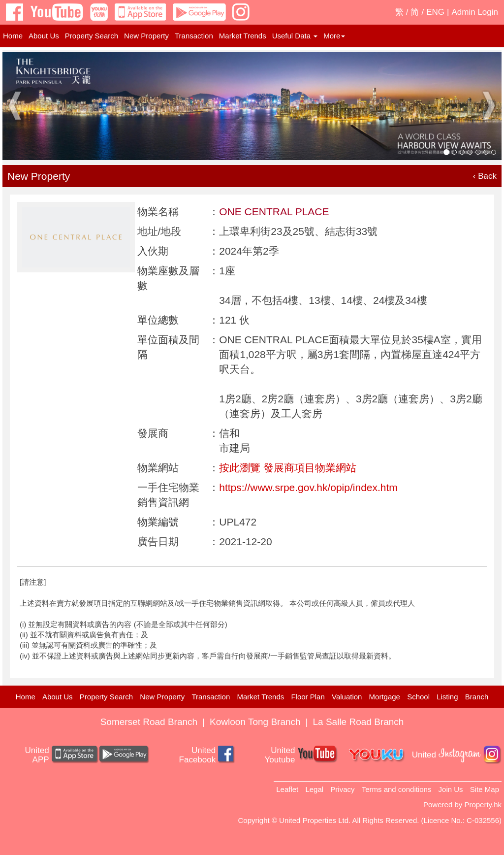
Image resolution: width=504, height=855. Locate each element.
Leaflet (287, 789)
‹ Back (485, 176)
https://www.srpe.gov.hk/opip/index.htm (308, 487)
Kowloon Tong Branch (255, 722)
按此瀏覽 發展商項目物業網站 (288, 468)
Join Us (451, 789)
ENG (435, 12)
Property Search (92, 36)
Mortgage (385, 697)
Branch (477, 697)
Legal (314, 789)
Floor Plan (308, 697)
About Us (44, 36)
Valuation (347, 697)
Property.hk (483, 805)
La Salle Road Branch (359, 722)
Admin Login (475, 12)
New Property (146, 36)
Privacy (342, 789)
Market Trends (243, 36)
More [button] (334, 36)
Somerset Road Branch (149, 722)
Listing (447, 697)
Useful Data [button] (295, 36)
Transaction (194, 36)
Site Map (485, 789)
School (418, 697)
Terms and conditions (397, 789)
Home (13, 36)
